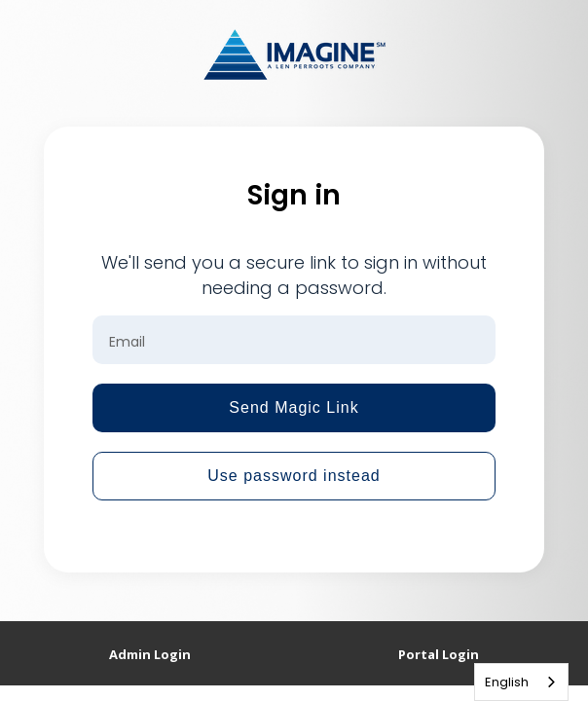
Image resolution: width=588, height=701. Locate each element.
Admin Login (150, 654)
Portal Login (439, 654)
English (507, 682)
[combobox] (521, 682)
